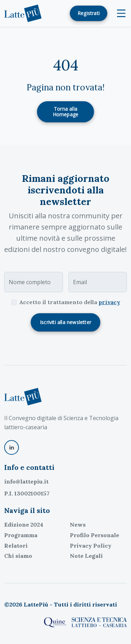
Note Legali (86, 556)
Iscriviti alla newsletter (65, 322)
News (78, 525)
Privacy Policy (91, 546)
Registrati (89, 13)
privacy (109, 302)
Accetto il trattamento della (70, 302)
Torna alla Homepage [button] (66, 112)
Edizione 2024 (24, 525)
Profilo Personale (94, 535)
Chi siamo (18, 556)
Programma (21, 535)
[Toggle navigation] (121, 13)
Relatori (16, 546)
